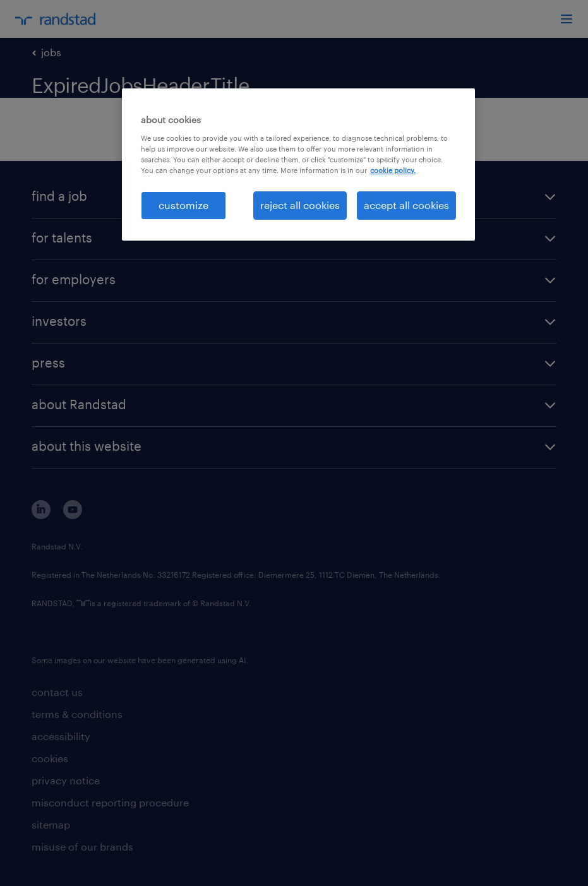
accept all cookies (406, 205)
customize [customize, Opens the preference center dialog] (183, 205)
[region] (298, 164)
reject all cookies (300, 205)
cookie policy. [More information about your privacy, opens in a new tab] (393, 170)
